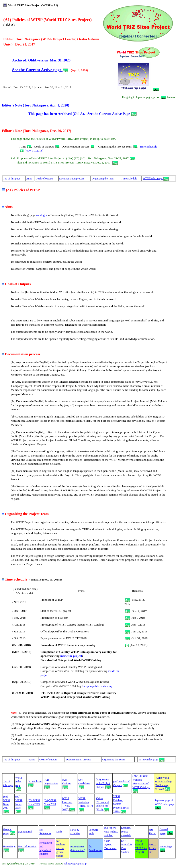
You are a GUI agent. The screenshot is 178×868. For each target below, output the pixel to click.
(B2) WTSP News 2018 (19, 804)
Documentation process (72, 179)
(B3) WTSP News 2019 (34, 804)
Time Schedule (129, 179)
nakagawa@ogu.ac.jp (75, 864)
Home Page (166, 848)
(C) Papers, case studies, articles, (111, 832)
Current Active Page (118, 114)
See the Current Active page (40, 70)
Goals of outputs (44, 179)
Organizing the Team (103, 179)
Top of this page (12, 179)
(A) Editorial (25, 832)
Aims (29, 179)
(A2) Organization (51, 783)
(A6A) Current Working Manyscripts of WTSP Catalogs (141, 783)
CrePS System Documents (111, 845)
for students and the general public (61, 848)
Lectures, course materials (126, 832)
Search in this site (153, 848)
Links (59, 832)
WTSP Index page (156, 178)
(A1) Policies (35, 781)
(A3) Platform (67, 783)
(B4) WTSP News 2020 (50, 804)
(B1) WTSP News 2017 (7, 804)
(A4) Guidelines (84, 783)
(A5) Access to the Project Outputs (103, 783)
